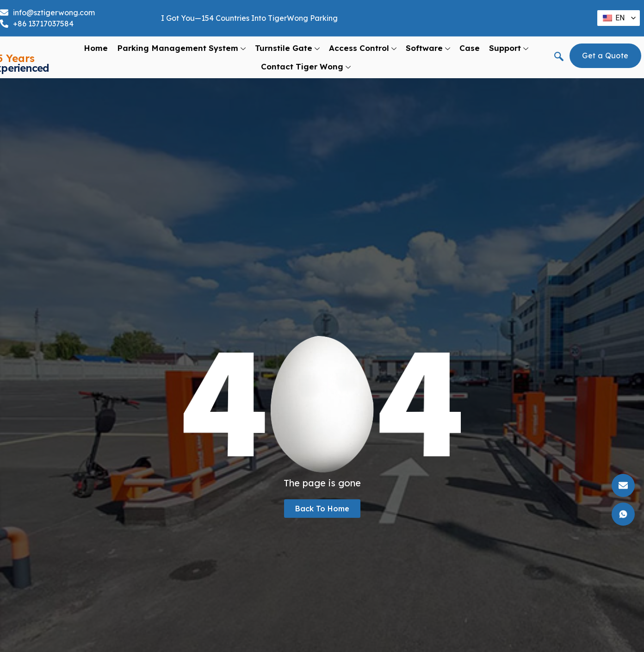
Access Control (363, 48)
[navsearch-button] (559, 57)
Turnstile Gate (287, 48)
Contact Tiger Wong (306, 67)
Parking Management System (181, 48)
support (509, 48)
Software (428, 48)
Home (96, 48)
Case (470, 48)
